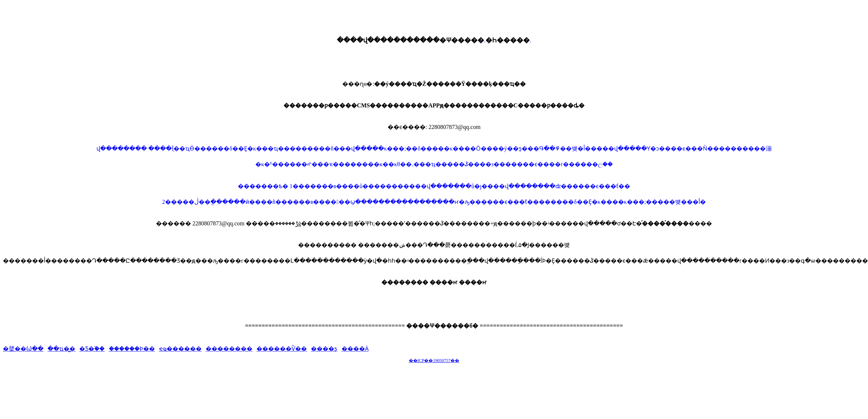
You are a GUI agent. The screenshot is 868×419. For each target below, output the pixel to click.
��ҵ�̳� (61, 349)
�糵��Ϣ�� (23, 349)
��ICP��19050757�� (434, 361)
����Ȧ (355, 349)
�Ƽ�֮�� (92, 349)
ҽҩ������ (180, 349)
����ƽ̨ (324, 349)
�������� (229, 349)
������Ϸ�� (132, 349)
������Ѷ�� (282, 349)
